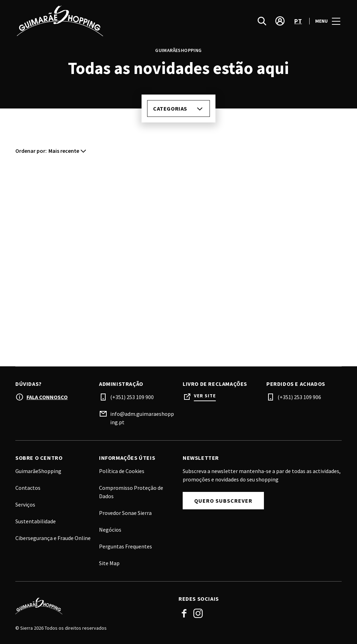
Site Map (109, 563)
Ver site (205, 396)
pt (298, 21)
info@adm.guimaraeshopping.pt (142, 418)
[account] (280, 21)
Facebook (184, 613)
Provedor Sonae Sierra (125, 513)
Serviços (25, 504)
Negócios (110, 530)
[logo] (98, 21)
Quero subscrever (223, 501)
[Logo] (93, 606)
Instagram (198, 613)
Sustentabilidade (36, 521)
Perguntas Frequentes (126, 546)
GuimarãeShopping (38, 471)
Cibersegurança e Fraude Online (53, 538)
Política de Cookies (122, 471)
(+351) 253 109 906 (299, 397)
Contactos (28, 488)
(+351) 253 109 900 (132, 397)
